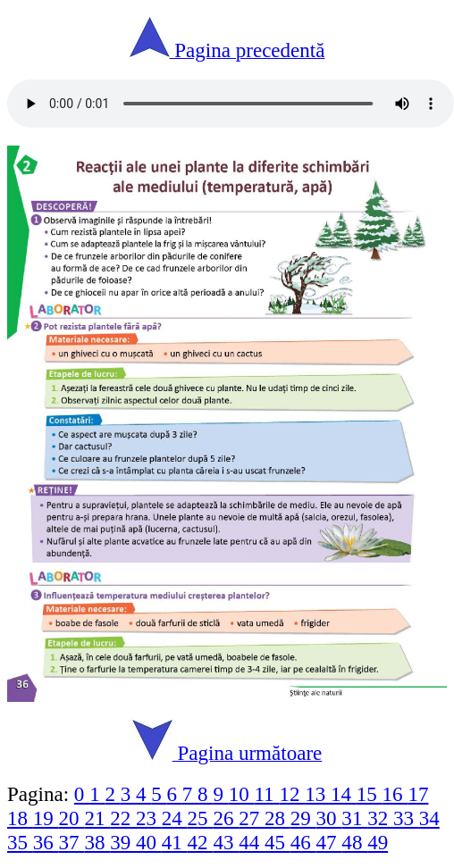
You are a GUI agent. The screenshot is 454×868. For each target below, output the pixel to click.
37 (72, 842)
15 (370, 794)
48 (354, 842)
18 (20, 818)
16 (395, 794)
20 (72, 818)
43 (226, 842)
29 (303, 818)
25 (201, 818)
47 (329, 842)
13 (318, 794)
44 (252, 842)
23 (149, 818)
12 (292, 794)
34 (429, 818)
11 (266, 794)
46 (303, 842)
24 (175, 818)
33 (406, 818)
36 (46, 842)
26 (226, 818)
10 (242, 794)
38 (97, 842)
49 (378, 842)
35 (20, 842)
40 (149, 842)
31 (354, 818)
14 (344, 794)
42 (201, 842)
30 (329, 818)
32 (380, 818)
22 (123, 818)
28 (277, 818)
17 (418, 794)
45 (277, 842)
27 (252, 818)
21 (97, 818)
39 (123, 842)
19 (46, 818)
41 (175, 842)
